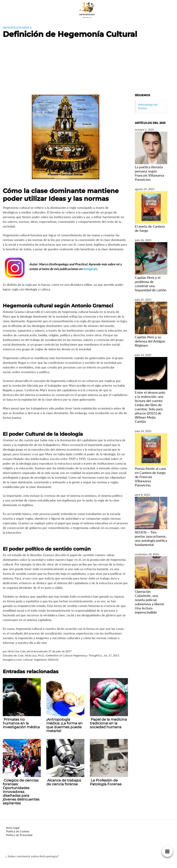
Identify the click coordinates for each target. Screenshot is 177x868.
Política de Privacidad (19, 835)
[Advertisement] (88, 68)
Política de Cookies (18, 831)
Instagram (90, 269)
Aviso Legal (13, 828)
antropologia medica (17, 28)
